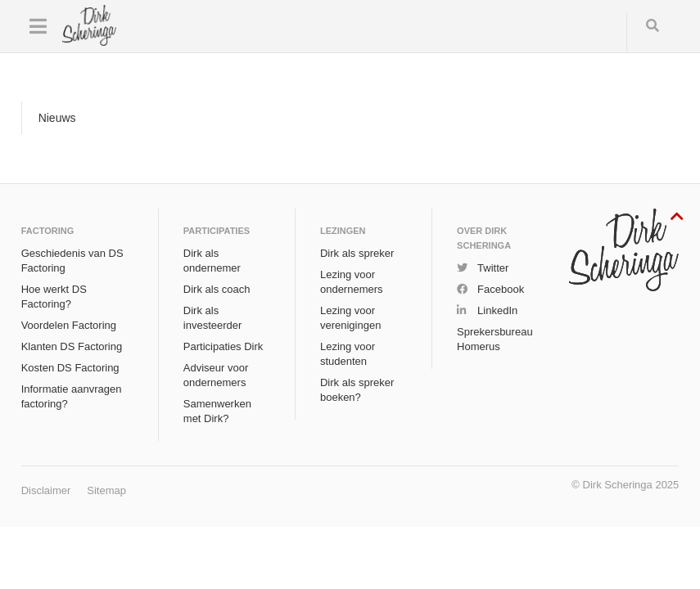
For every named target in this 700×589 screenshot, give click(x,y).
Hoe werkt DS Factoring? (54, 297)
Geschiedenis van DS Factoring (72, 261)
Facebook (501, 289)
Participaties (217, 231)
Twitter (493, 268)
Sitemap (106, 490)
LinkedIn (497, 310)
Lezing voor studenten (348, 354)
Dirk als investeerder (213, 318)
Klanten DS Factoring (72, 346)
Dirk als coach (217, 289)
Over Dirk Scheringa (484, 238)
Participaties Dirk (224, 346)
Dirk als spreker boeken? (357, 390)
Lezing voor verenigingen (350, 318)
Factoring (48, 231)
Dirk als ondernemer (212, 261)
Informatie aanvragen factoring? (72, 396)
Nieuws (57, 118)
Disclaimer (46, 490)
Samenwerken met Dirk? (217, 411)
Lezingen (343, 231)
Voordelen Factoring (69, 325)
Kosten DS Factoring (70, 368)
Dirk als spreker (357, 253)
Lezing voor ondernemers (352, 282)
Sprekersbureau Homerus (495, 339)
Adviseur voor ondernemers (216, 375)
